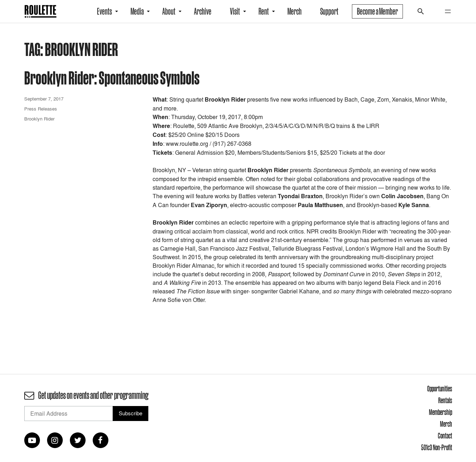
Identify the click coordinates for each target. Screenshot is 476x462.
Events (104, 11)
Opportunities (440, 389)
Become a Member (377, 11)
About (169, 11)
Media (137, 11)
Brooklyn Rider (39, 119)
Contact (445, 436)
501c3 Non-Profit (437, 447)
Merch (295, 11)
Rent (264, 11)
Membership (441, 412)
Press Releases (41, 109)
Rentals (445, 400)
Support (329, 11)
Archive (203, 11)
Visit (235, 11)
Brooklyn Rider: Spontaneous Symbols (112, 78)
